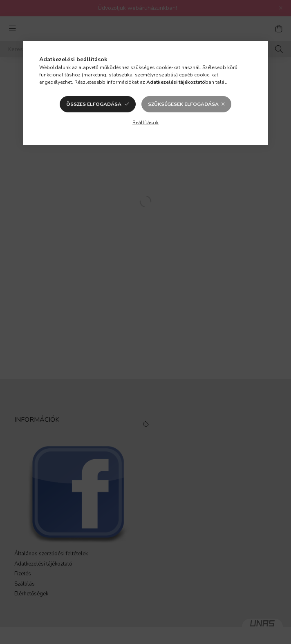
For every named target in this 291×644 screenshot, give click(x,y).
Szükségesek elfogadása (183, 104)
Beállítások (145, 123)
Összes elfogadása (94, 104)
